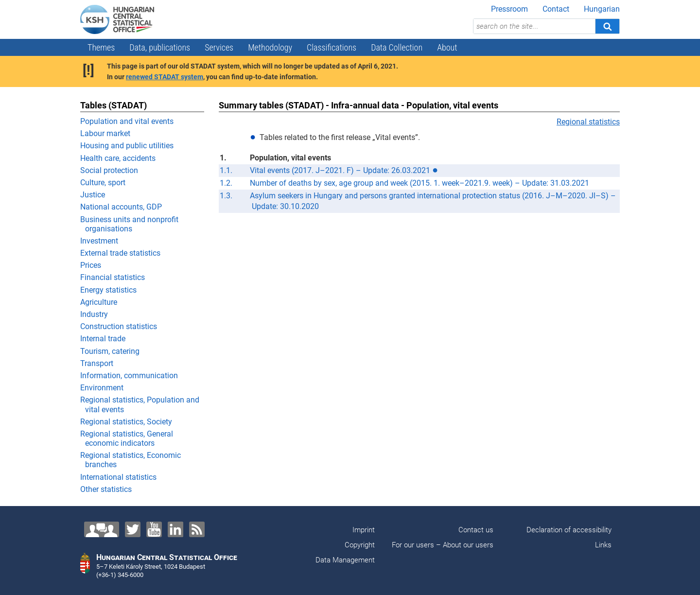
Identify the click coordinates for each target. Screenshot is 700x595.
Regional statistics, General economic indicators (127, 438)
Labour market (105, 133)
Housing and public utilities (127, 146)
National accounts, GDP (121, 207)
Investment (99, 241)
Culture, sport (103, 183)
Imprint (364, 530)
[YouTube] (154, 529)
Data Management (345, 560)
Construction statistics (119, 326)
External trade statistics (120, 253)
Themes (101, 47)
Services (219, 47)
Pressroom (509, 9)
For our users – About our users (443, 545)
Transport (97, 363)
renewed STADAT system (165, 77)
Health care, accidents (118, 158)
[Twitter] (133, 529)
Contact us (476, 530)
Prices (91, 265)
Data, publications (160, 47)
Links (603, 545)
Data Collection (397, 47)
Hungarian (602, 9)
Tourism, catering (110, 351)
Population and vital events (127, 121)
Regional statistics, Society (126, 422)
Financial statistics (113, 277)
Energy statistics (108, 290)
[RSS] (197, 529)
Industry (94, 314)
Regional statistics (588, 122)
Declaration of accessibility (569, 530)
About (447, 47)
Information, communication (129, 376)
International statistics (118, 477)
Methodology (270, 47)
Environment (102, 388)
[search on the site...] (534, 26)
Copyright (360, 545)
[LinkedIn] (175, 529)
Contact (556, 9)
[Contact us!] (102, 529)
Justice (93, 195)
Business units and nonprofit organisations (129, 224)
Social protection (109, 170)
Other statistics (106, 489)
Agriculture (99, 302)
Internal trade (103, 339)
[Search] (607, 26)
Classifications (332, 47)
